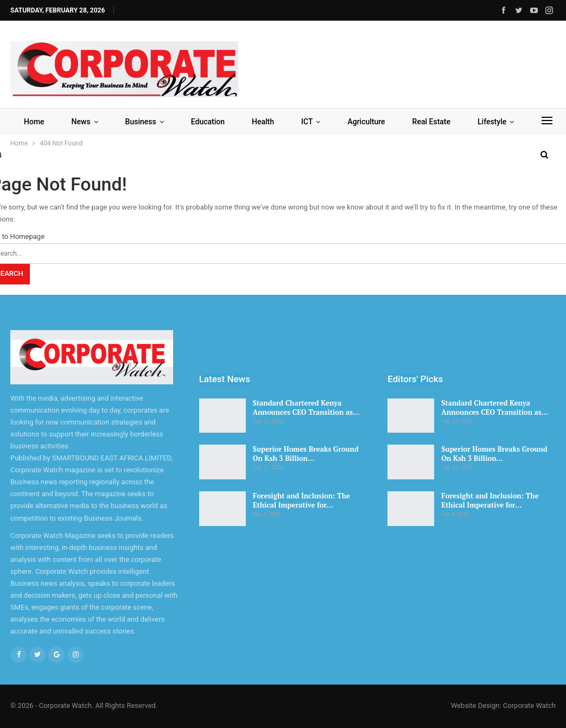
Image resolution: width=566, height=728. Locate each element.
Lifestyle (492, 122)
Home (34, 122)
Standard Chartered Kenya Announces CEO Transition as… (306, 407)
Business (141, 122)
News (81, 122)
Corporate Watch (529, 705)
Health (263, 122)
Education (208, 122)
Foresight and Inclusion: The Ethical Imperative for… (301, 500)
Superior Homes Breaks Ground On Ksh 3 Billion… (306, 454)
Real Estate (431, 122)
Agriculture (366, 122)
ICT (307, 122)
